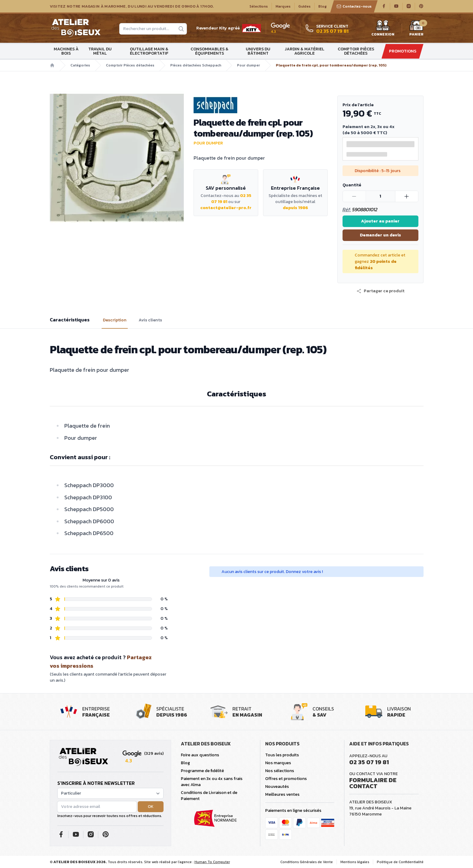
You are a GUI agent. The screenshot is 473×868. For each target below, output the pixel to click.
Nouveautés (277, 787)
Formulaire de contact (373, 783)
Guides (304, 6)
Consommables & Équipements (209, 51)
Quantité (352, 185)
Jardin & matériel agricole (304, 51)
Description (115, 320)
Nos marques (278, 763)
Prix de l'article (358, 105)
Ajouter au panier (380, 221)
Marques (283, 6)
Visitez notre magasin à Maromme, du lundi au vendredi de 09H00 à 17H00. (132, 6)
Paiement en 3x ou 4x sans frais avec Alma (212, 782)
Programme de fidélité (202, 771)
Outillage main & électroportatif (149, 51)
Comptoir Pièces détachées (356, 51)
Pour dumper (248, 65)
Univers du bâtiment (258, 51)
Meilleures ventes (282, 794)
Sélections (259, 6)
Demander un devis (380, 235)
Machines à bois (66, 51)
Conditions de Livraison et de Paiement (209, 796)
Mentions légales (355, 862)
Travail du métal (100, 51)
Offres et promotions (286, 779)
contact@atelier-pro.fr (226, 208)
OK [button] (151, 807)
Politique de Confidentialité (400, 862)
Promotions (403, 51)
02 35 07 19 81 (369, 762)
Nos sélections (280, 771)
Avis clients (150, 320)
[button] (380, 291)
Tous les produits (282, 755)
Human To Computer (212, 862)
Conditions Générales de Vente (307, 862)
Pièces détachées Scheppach (196, 65)
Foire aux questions (200, 755)
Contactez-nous (354, 6)
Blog (323, 6)
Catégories (80, 65)
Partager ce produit (380, 291)
